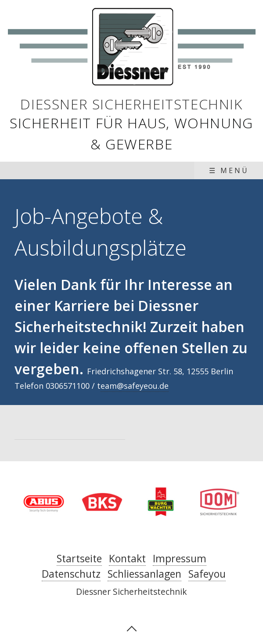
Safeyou (207, 574)
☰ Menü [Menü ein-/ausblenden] (229, 170)
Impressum (180, 558)
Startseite (79, 558)
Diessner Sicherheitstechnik (131, 104)
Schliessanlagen (144, 574)
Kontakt (127, 558)
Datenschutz (71, 574)
